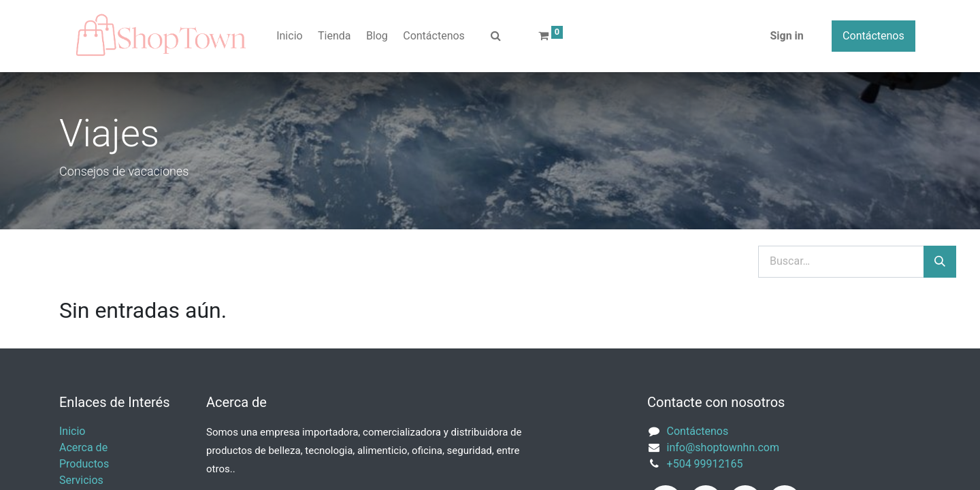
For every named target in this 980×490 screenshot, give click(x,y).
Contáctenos (873, 36)
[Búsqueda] (940, 262)
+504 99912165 (705, 464)
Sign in (786, 36)
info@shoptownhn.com (723, 447)
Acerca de (83, 447)
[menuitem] (290, 36)
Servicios (81, 480)
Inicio (72, 431)
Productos (84, 464)
